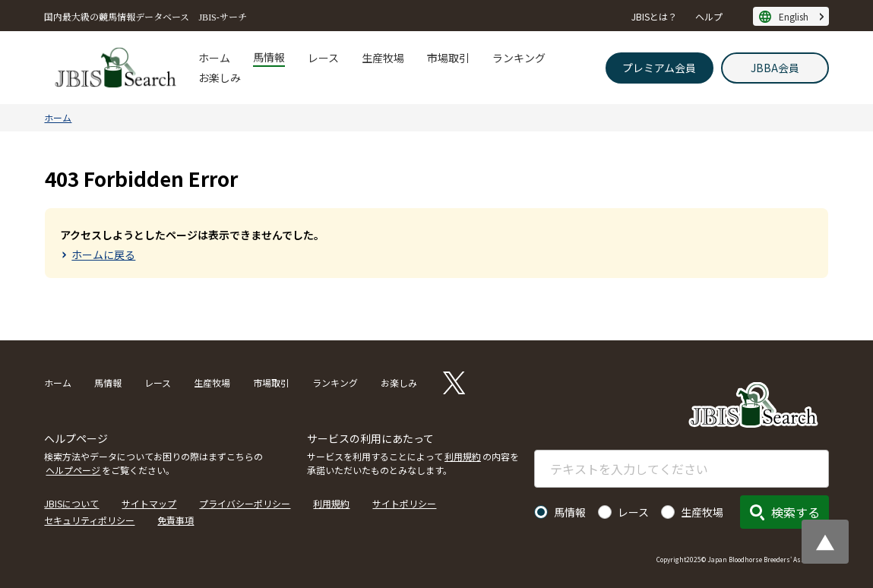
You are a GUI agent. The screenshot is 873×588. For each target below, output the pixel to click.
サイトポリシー (404, 503)
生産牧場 (383, 58)
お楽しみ (220, 77)
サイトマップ (149, 503)
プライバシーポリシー (245, 503)
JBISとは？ (654, 16)
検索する (796, 512)
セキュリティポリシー (89, 520)
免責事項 (176, 520)
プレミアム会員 (659, 68)
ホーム (214, 58)
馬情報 (269, 57)
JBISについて (71, 503)
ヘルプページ (73, 470)
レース (323, 58)
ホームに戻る (103, 254)
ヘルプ (709, 16)
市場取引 (448, 58)
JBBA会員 (775, 68)
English (794, 16)
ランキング (519, 58)
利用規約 (463, 456)
